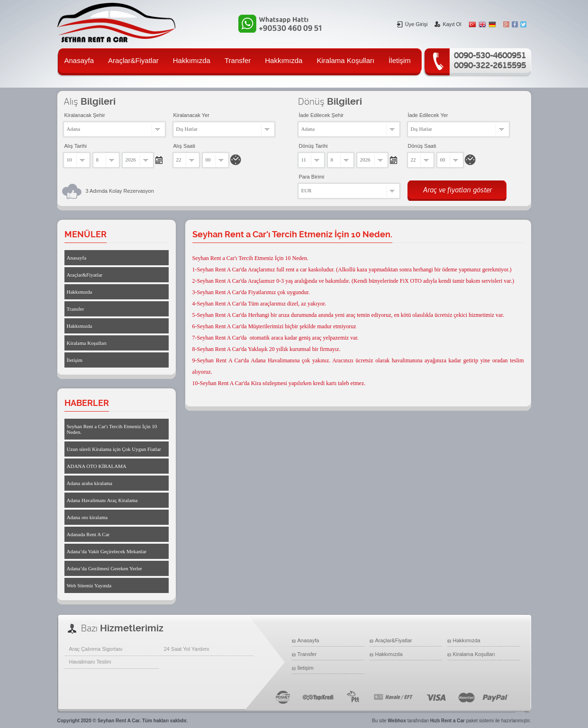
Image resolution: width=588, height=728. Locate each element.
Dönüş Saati (422, 146)
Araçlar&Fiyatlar (133, 60)
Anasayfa (79, 60)
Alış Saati (184, 146)
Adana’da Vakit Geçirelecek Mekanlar (107, 551)
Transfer (238, 60)
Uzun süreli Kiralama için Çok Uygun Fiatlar (114, 449)
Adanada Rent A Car (88, 534)
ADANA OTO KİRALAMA (97, 466)
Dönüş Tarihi (313, 146)
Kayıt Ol (448, 24)
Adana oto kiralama (87, 517)
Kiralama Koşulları (345, 60)
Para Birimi (312, 177)
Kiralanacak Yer (191, 115)
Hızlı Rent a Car (448, 721)
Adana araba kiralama (90, 483)
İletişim (400, 60)
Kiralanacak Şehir (85, 115)
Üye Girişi (412, 24)
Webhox (397, 721)
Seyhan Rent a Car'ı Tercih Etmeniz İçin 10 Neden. (112, 429)
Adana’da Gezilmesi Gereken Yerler (104, 568)
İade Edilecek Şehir (321, 115)
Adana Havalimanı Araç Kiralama (102, 500)
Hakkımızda (192, 60)
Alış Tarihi (76, 146)
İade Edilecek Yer (428, 115)
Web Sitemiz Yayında (89, 585)
